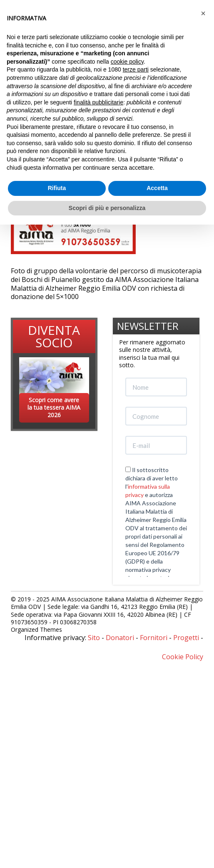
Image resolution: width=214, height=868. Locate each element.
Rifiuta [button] (57, 188)
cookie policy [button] (127, 62)
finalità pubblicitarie (98, 102)
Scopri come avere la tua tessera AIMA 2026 (54, 407)
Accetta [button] (157, 188)
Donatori (120, 638)
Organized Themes (36, 629)
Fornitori (154, 638)
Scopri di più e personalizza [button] (107, 208)
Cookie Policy (183, 657)
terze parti (136, 69)
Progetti (186, 638)
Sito (94, 638)
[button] (203, 13)
